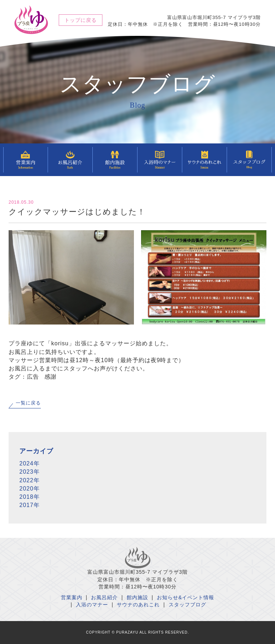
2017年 (30, 505)
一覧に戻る (28, 403)
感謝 (50, 377)
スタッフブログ (187, 605)
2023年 (30, 472)
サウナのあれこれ (138, 605)
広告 (33, 377)
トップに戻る (81, 20)
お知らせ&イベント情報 (185, 597)
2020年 (30, 489)
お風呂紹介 (104, 597)
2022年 (30, 480)
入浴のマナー (92, 605)
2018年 (30, 497)
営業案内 (72, 597)
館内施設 (137, 597)
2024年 (30, 463)
